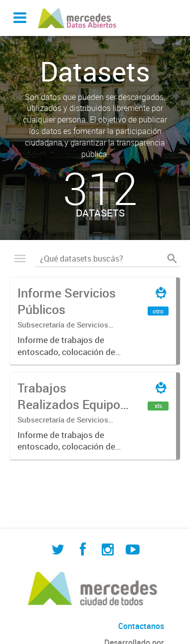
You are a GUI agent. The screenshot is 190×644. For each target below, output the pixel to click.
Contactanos (141, 626)
